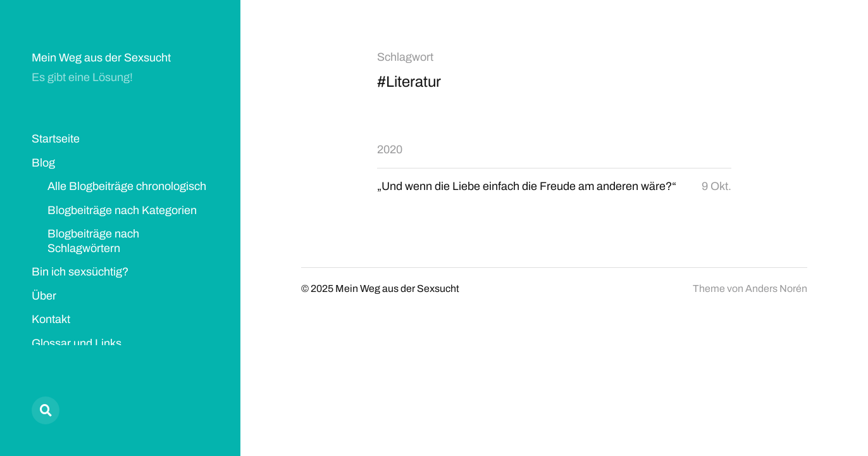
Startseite (56, 139)
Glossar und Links (77, 343)
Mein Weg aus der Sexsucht (101, 58)
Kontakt (51, 319)
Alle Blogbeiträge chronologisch (127, 186)
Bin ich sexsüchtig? (80, 272)
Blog (43, 163)
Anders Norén (776, 288)
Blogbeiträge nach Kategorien (122, 210)
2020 (390, 149)
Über (44, 296)
